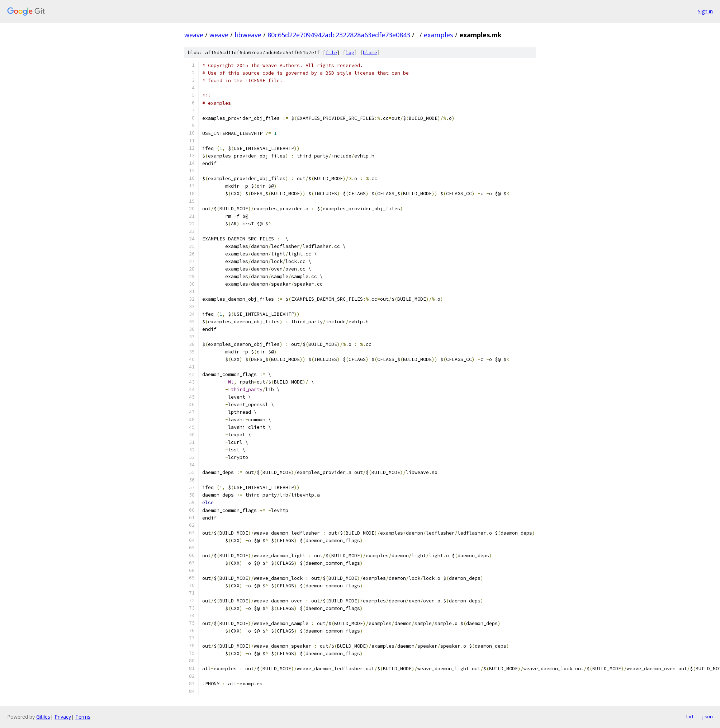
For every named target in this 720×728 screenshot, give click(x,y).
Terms (83, 717)
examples (439, 35)
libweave (248, 35)
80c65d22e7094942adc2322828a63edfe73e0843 (339, 35)
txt (690, 717)
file (331, 53)
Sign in (705, 11)
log (350, 53)
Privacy (63, 717)
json (707, 717)
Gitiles (43, 717)
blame (370, 53)
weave (194, 35)
